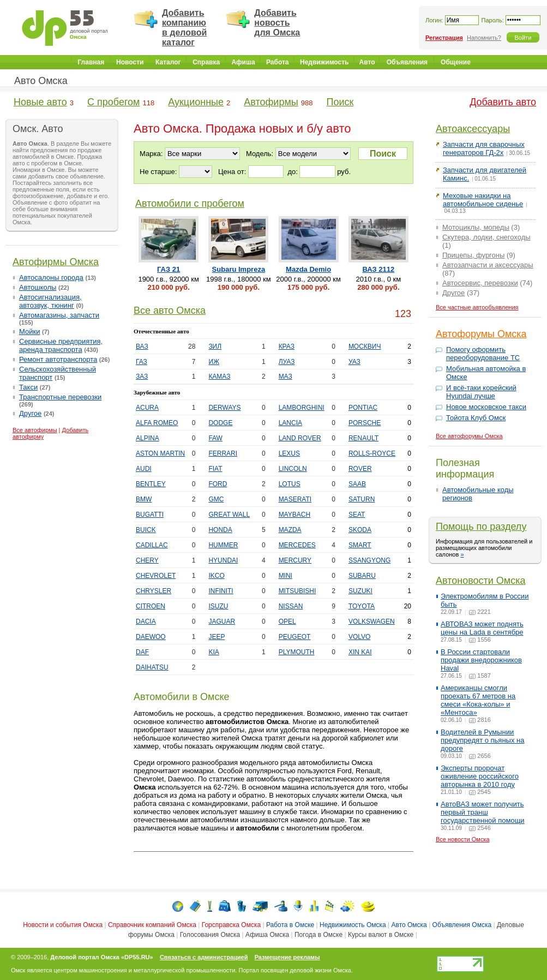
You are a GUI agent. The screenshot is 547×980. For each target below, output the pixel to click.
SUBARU (362, 576)
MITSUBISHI (297, 591)
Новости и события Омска (63, 925)
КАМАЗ (219, 377)
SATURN (362, 499)
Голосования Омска (210, 935)
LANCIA (290, 423)
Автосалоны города (51, 277)
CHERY (147, 560)
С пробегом (113, 102)
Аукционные (196, 102)
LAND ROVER (300, 438)
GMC (216, 499)
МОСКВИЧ (365, 346)
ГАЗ (142, 362)
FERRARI (223, 453)
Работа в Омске (290, 925)
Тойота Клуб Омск (476, 418)
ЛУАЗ (287, 362)
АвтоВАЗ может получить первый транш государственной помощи (483, 812)
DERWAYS (224, 408)
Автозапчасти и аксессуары (488, 265)
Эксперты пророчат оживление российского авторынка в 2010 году (480, 776)
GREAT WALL (229, 515)
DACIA (146, 622)
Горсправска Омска (231, 925)
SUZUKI (360, 591)
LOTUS (290, 484)
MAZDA (290, 530)
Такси (28, 387)
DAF (142, 652)
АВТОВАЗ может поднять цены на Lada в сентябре (482, 628)
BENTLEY (151, 484)
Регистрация (444, 38)
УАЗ (354, 362)
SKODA (360, 530)
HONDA (220, 530)
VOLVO (359, 637)
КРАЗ (287, 346)
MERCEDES (297, 545)
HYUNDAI (223, 560)
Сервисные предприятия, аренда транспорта (61, 345)
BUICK (146, 530)
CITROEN (151, 606)
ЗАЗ (142, 377)
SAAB (357, 484)
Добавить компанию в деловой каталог (184, 28)
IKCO (216, 576)
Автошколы (38, 287)
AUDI (144, 469)
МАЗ (285, 377)
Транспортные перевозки (60, 397)
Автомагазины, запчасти (59, 315)
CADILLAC (152, 545)
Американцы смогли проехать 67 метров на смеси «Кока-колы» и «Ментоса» (478, 700)
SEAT (357, 515)
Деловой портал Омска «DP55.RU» (101, 957)
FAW (215, 438)
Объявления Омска (462, 925)
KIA (214, 652)
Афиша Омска (267, 935)
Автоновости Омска (481, 581)
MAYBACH (294, 515)
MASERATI (295, 499)
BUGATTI (150, 515)
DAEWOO (151, 637)
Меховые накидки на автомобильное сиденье (483, 200)
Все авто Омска (170, 310)
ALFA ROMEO (157, 423)
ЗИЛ (215, 346)
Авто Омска (41, 81)
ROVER (360, 469)
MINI (285, 576)
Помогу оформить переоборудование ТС (483, 354)
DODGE (220, 423)
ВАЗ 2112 (378, 269)
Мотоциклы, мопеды (476, 227)
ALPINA (148, 438)
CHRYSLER (154, 591)
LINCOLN (293, 469)
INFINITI (221, 591)
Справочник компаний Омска (152, 925)
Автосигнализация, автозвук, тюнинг (50, 301)
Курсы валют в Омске (381, 935)
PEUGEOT (295, 637)
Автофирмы (271, 102)
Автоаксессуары (473, 129)
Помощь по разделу (481, 527)
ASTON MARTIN (160, 453)
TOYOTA (362, 606)
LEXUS (289, 453)
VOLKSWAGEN (372, 622)
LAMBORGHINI (302, 408)
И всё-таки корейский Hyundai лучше (481, 392)
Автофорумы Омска (481, 334)
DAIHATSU (152, 667)
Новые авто (40, 102)
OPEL (287, 622)
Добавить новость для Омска (277, 23)
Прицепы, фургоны (473, 255)
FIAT (215, 469)
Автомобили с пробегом (190, 204)
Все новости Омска (463, 839)
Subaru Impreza (239, 269)
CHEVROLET (156, 576)
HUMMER (223, 545)
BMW (144, 499)
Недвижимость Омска (353, 925)
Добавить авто (503, 102)
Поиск (340, 102)
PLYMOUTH (297, 652)
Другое (30, 413)
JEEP (217, 637)
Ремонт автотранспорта (58, 359)
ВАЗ (142, 346)
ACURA (147, 408)
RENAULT (363, 438)
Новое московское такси (486, 407)
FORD (218, 484)
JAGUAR (222, 622)
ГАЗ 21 (169, 269)
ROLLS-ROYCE (372, 453)
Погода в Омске (318, 935)
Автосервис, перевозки (480, 283)
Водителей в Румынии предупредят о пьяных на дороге (482, 740)
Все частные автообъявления (477, 307)
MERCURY (295, 560)
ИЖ (214, 362)
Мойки (29, 331)
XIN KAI (360, 652)
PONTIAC (363, 408)
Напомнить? (484, 38)
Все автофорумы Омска (469, 436)
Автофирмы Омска (56, 262)
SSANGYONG (369, 560)
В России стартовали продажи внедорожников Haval (481, 660)
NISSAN (291, 606)
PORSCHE (365, 423)
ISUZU (218, 606)
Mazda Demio (308, 269)
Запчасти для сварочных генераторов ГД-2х (484, 148)
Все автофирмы (35, 430)
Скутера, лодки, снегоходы (486, 237)
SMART (360, 545)
